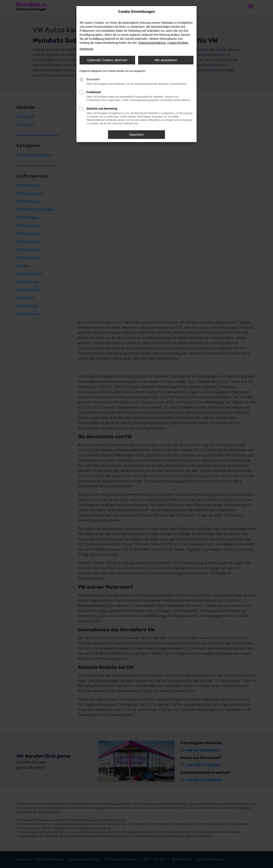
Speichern (136, 135)
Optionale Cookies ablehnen (107, 60)
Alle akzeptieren (166, 60)
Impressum (86, 49)
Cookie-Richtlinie (178, 43)
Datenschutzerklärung (152, 43)
